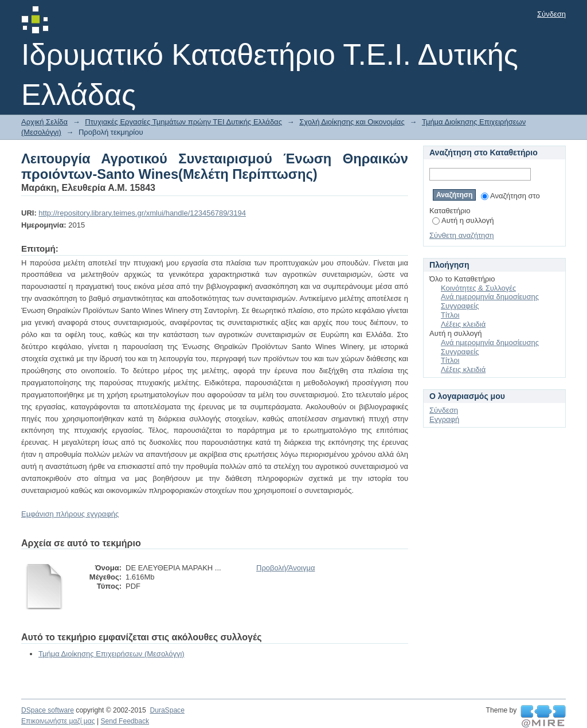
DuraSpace (167, 710)
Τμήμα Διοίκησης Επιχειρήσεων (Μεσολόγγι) (111, 654)
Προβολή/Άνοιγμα (285, 568)
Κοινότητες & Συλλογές (478, 288)
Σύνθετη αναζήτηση (462, 235)
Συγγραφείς (460, 306)
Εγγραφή (444, 419)
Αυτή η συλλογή (463, 220)
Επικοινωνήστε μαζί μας (58, 721)
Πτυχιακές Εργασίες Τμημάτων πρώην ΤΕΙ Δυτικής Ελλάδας (183, 122)
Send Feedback (125, 721)
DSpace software (48, 710)
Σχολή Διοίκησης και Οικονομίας (352, 122)
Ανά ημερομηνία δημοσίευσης (490, 297)
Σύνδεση (551, 14)
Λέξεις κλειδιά (463, 324)
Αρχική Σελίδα (44, 122)
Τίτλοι (450, 315)
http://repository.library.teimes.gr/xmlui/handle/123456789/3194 (142, 213)
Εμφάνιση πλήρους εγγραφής (70, 514)
